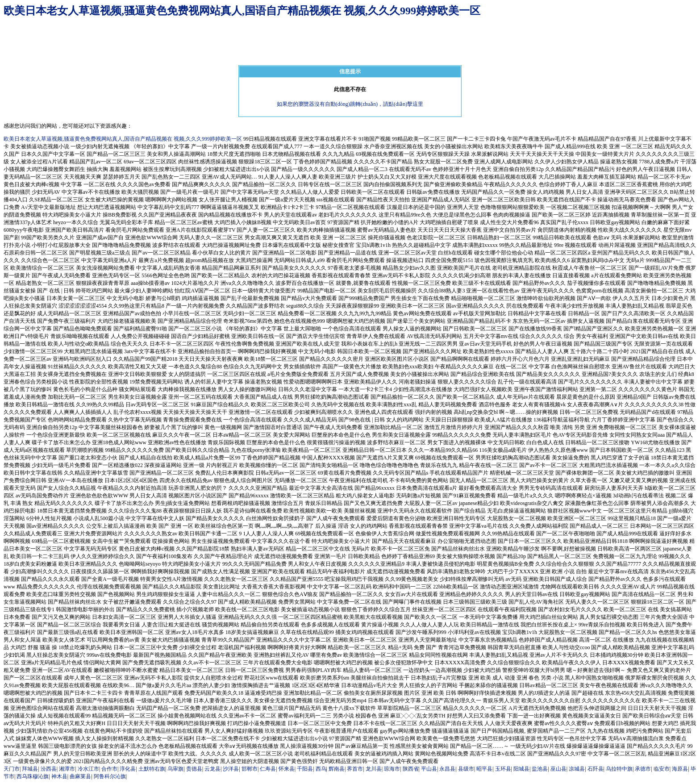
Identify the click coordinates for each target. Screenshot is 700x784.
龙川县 (374, 769)
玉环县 (503, 769)
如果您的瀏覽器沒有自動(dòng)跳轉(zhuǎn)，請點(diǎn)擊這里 (350, 104)
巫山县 (558, 769)
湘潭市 (67, 769)
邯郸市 (250, 769)
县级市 (466, 769)
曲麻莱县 (80, 776)
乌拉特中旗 (619, 769)
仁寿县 (268, 769)
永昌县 (447, 769)
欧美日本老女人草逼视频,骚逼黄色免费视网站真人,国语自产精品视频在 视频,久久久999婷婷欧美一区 (242, 11)
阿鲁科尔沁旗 (110, 776)
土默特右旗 (152, 769)
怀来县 (287, 769)
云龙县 (212, 769)
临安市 (662, 769)
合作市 (109, 769)
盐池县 (540, 769)
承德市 (643, 769)
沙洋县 (231, 769)
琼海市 (392, 769)
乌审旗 (175, 769)
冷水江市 (88, 769)
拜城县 (30, 769)
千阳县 (305, 769)
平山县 (429, 769)
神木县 (59, 776)
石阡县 (596, 769)
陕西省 (411, 769)
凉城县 (577, 769)
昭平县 (484, 769)
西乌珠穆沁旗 (33, 776)
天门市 (12, 769)
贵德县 (194, 769)
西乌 (321, 769)
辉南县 (337, 769)
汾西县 (49, 769)
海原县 (680, 769)
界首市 (355, 769)
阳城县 (521, 769)
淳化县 (128, 769)
